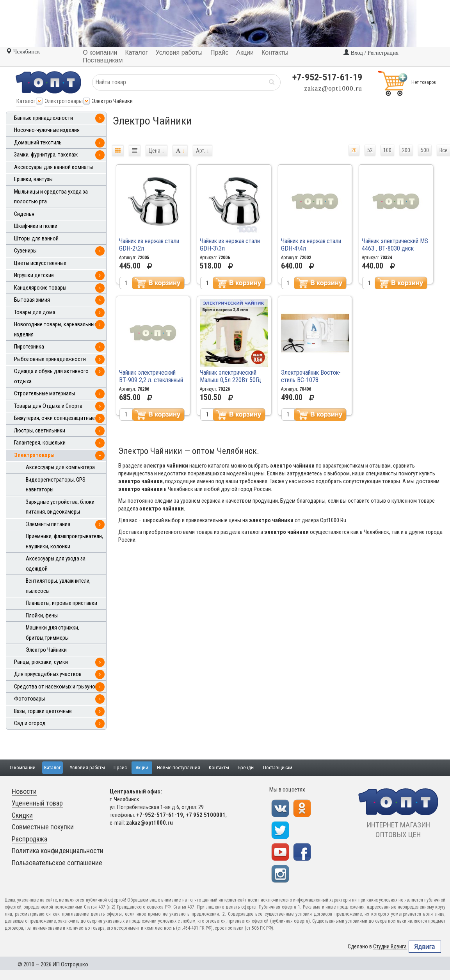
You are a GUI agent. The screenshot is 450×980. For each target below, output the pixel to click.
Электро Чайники (46, 650)
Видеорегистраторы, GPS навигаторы (56, 485)
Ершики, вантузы (33, 179)
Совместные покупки (43, 827)
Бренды (246, 767)
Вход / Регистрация (371, 53)
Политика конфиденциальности (58, 851)
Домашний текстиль (38, 143)
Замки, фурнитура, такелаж (46, 155)
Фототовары (29, 699)
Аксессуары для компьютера (60, 467)
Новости (24, 791)
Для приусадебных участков (48, 674)
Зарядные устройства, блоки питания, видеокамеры (60, 507)
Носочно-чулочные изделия (47, 130)
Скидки (22, 815)
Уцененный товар (37, 803)
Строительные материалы (44, 394)
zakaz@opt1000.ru (333, 88)
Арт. (203, 151)
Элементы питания (48, 524)
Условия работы (87, 767)
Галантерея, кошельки (40, 443)
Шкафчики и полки (36, 226)
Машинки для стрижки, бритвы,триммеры (52, 633)
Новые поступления (179, 767)
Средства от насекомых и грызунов (56, 687)
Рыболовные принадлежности (50, 359)
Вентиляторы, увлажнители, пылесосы (58, 586)
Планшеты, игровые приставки (61, 603)
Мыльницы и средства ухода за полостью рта (51, 197)
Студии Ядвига (390, 947)
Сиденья (24, 214)
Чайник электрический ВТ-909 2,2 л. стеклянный (151, 376)
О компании (23, 767)
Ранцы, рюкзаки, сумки (41, 662)
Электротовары (64, 101)
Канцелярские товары (40, 288)
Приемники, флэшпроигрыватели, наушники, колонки (64, 542)
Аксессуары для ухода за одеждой (56, 564)
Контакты (219, 767)
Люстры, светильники (40, 431)
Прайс (120, 767)
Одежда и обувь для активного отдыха (51, 376)
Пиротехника (29, 347)
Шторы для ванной (36, 239)
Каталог (26, 101)
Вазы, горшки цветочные (43, 711)
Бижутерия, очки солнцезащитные (54, 418)
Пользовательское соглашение (57, 863)
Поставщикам (278, 767)
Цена (157, 151)
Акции (142, 767)
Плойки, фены (42, 616)
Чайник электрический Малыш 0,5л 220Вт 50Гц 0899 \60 (230, 380)
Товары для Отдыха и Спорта (48, 406)
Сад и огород (30, 723)
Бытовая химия (32, 300)
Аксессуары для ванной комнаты (53, 167)
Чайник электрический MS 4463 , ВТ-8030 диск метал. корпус (395, 248)
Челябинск (23, 52)
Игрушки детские (34, 275)
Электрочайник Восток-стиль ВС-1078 (311, 376)
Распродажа (29, 839)
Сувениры (25, 251)
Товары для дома (35, 312)
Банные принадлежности (44, 118)
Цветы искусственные (40, 263)
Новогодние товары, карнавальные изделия (56, 330)
